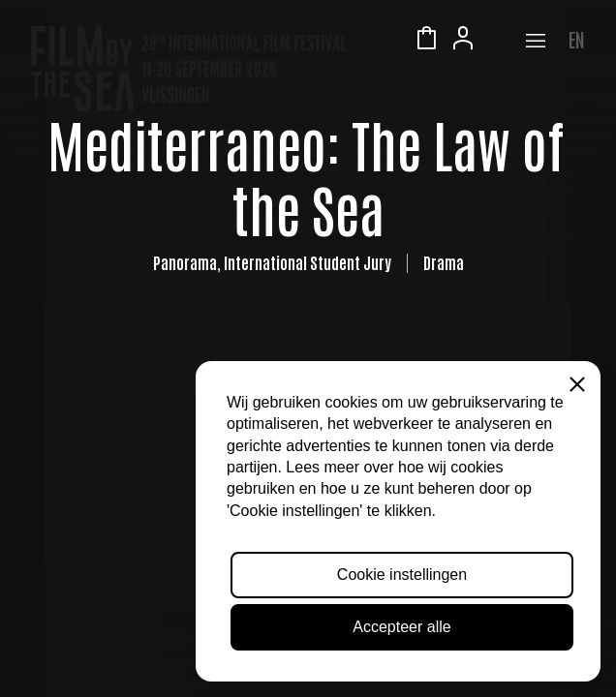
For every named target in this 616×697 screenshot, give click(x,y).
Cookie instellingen (402, 575)
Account (463, 41)
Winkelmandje (426, 41)
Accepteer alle (401, 627)
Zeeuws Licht (500, 41)
